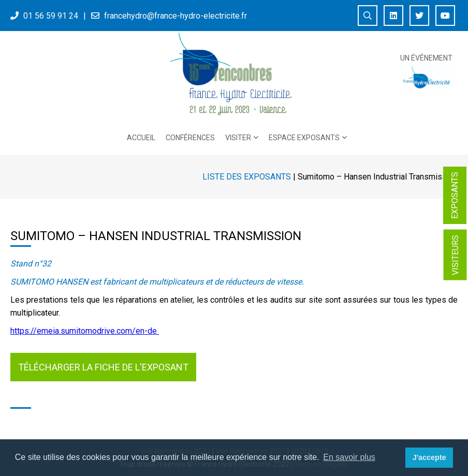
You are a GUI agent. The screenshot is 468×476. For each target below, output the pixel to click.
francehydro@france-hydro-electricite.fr (175, 16)
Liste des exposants (247, 177)
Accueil (141, 138)
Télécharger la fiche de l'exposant (103, 367)
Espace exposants (304, 138)
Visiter (238, 138)
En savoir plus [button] (349, 457)
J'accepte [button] (429, 457)
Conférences (190, 138)
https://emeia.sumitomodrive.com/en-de (85, 331)
